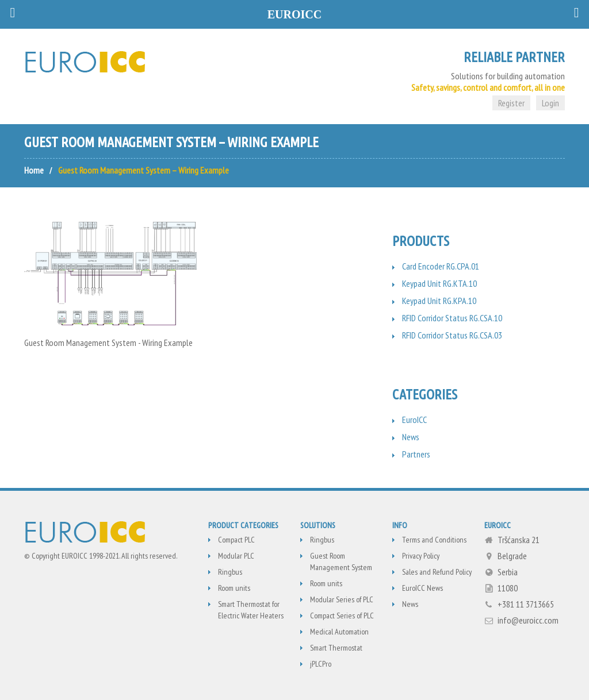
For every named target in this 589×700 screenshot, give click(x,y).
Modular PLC (236, 556)
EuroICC (414, 420)
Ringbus (230, 572)
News (411, 437)
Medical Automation (339, 632)
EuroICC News (422, 588)
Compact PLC (236, 540)
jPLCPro (321, 664)
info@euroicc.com (528, 620)
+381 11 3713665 (526, 604)
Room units (234, 588)
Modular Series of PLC (342, 599)
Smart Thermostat (336, 648)
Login (550, 103)
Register (511, 103)
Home (34, 170)
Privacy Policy (421, 556)
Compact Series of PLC (342, 616)
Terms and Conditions (434, 540)
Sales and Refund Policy (437, 572)
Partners (416, 454)
